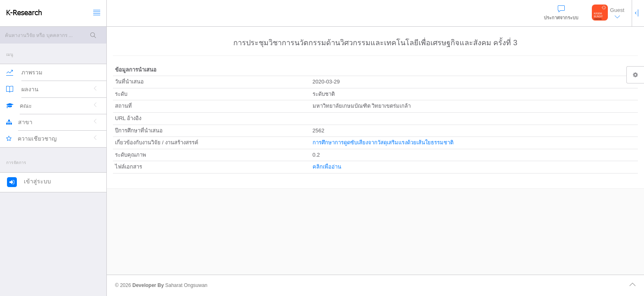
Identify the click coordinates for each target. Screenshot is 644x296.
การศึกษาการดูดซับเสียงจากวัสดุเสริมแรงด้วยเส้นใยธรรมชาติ (383, 142)
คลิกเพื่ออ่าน (327, 167)
